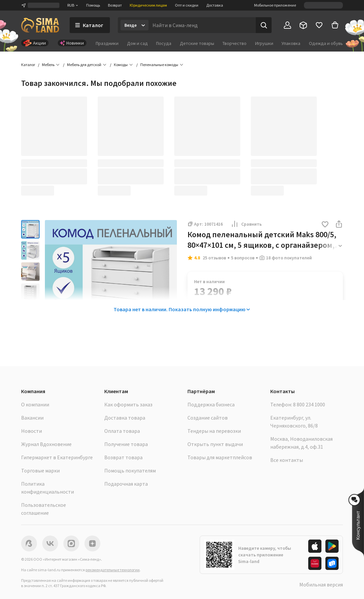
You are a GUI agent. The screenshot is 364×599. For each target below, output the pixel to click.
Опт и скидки (187, 5)
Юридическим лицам (148, 5)
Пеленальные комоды (159, 65)
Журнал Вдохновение (46, 444)
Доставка (215, 5)
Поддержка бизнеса (211, 404)
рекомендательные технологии (113, 570)
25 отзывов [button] (214, 258)
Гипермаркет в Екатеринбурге (57, 457)
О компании (35, 404)
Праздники (107, 43)
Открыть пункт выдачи (215, 444)
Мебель (48, 65)
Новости (32, 431)
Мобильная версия (321, 584)
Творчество (234, 43)
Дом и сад (137, 43)
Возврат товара (123, 457)
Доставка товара (125, 418)
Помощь (93, 5)
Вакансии (32, 418)
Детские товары (197, 43)
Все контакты (287, 460)
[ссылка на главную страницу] (40, 25)
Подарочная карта (126, 484)
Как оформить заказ (128, 404)
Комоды (121, 65)
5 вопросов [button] (243, 258)
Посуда (164, 43)
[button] (325, 225)
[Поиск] (264, 25)
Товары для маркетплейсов (220, 457)
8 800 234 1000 (309, 404)
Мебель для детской (84, 65)
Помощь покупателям (130, 470)
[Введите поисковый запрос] (202, 25)
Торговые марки (40, 470)
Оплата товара (122, 431)
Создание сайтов (208, 418)
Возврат (115, 5)
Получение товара (126, 444)
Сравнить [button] (246, 224)
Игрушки (264, 43)
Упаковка (291, 43)
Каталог (28, 65)
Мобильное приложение (275, 5)
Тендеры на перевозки (214, 431)
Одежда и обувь (326, 43)
